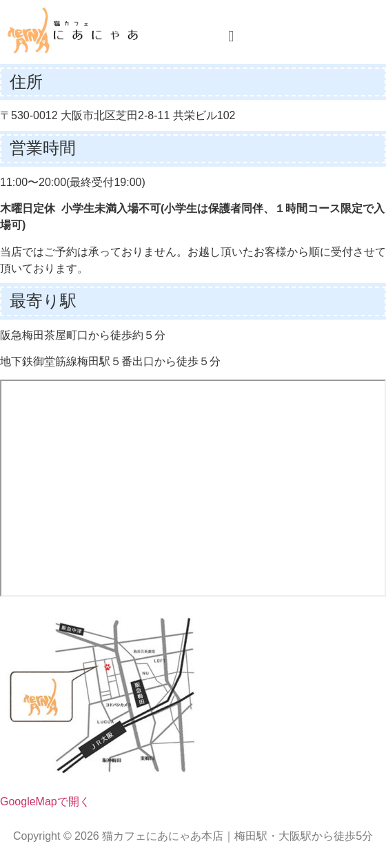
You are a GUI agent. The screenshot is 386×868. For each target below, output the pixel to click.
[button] (231, 36)
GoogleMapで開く (45, 802)
